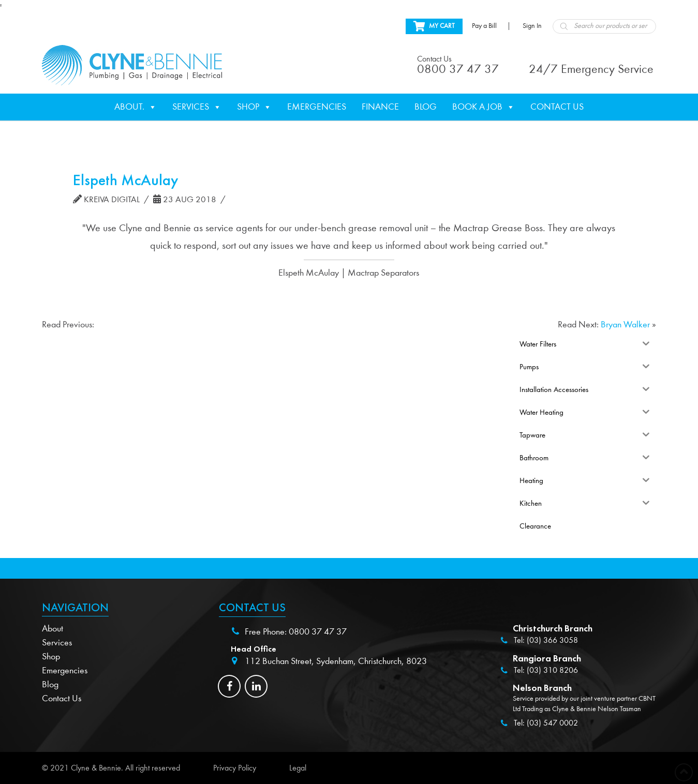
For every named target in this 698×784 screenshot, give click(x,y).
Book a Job (484, 107)
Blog (426, 107)
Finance (380, 107)
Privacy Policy (235, 768)
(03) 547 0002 (552, 723)
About (53, 629)
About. (136, 107)
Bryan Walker (625, 325)
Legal (298, 768)
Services (197, 107)
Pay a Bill (484, 26)
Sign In (532, 26)
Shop (254, 107)
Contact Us (557, 107)
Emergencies (317, 107)
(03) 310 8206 (552, 670)
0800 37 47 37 (318, 632)
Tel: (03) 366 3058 (546, 640)
